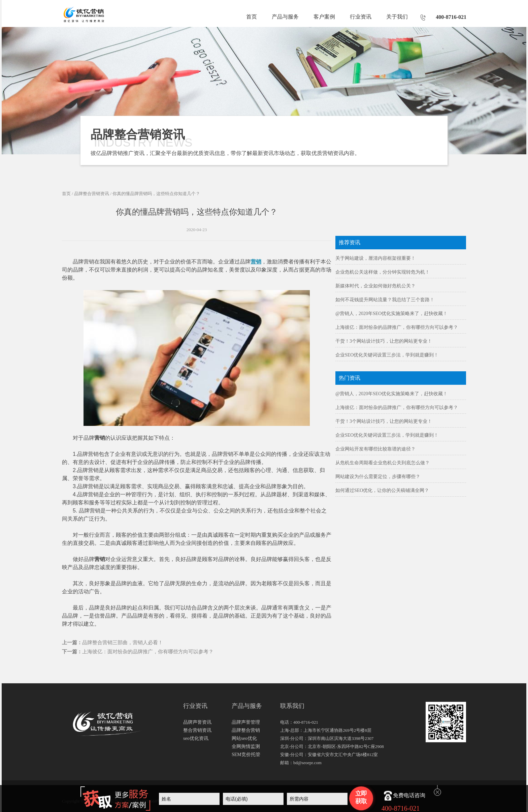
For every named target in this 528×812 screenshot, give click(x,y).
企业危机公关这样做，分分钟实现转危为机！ (383, 272)
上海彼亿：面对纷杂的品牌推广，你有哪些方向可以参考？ (148, 652)
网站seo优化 (244, 738)
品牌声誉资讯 (197, 722)
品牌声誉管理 (246, 722)
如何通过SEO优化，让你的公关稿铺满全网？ (382, 490)
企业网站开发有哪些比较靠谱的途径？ (375, 449)
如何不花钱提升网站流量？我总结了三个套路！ (385, 300)
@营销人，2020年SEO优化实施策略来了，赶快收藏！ (391, 314)
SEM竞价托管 (246, 755)
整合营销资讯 (197, 730)
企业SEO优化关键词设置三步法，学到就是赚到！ (387, 355)
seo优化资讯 (196, 738)
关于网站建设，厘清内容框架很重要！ (375, 258)
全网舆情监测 (246, 746)
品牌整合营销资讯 (92, 194)
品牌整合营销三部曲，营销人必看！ (123, 643)
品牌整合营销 (246, 730)
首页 (252, 17)
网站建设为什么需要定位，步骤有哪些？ (378, 477)
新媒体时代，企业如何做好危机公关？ (375, 286)
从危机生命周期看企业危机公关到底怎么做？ (383, 463)
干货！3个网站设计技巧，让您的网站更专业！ (384, 341)
